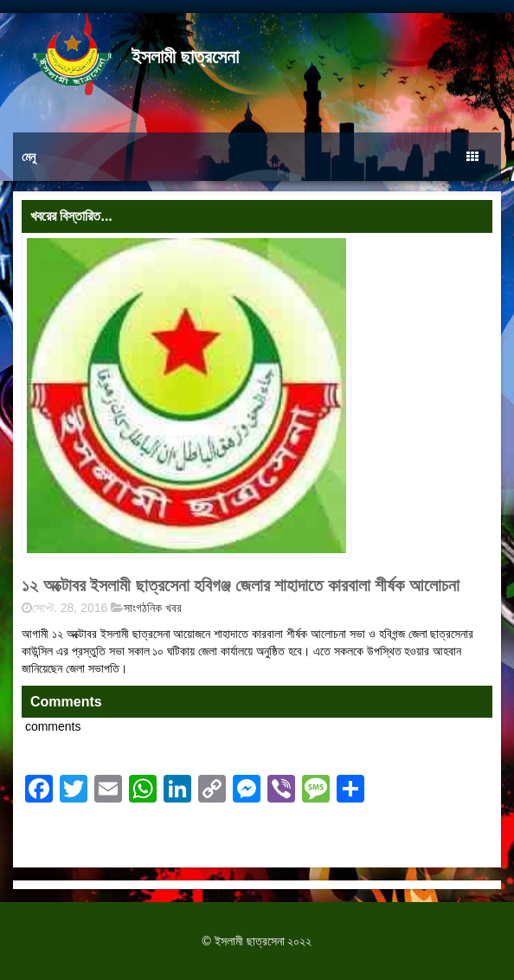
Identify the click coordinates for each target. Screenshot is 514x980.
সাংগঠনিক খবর (153, 608)
